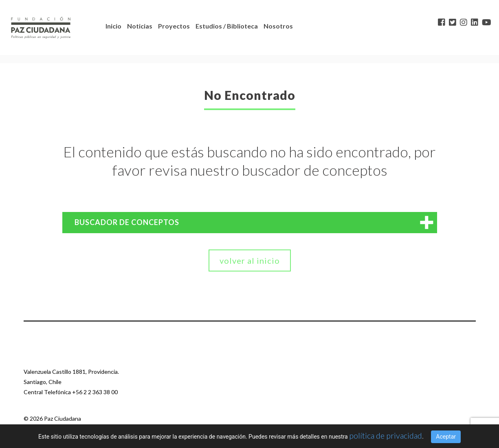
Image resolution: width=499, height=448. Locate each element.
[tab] (250, 223)
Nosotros (278, 26)
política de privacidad (386, 435)
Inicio (113, 26)
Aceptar (446, 437)
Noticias (140, 26)
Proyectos (174, 26)
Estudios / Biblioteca (227, 26)
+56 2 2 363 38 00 (95, 392)
